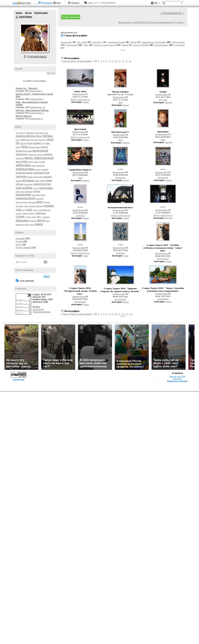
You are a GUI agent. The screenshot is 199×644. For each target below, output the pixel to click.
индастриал (33, 162)
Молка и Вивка (120, 92)
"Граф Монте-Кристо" (80, 170)
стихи (20, 216)
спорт (36, 210)
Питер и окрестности (105, 45)
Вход (59, 3)
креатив (21, 173)
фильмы (22, 220)
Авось (91, 3)
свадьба (39, 206)
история (42, 162)
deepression (66, 42)
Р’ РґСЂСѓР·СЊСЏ (37, 57)
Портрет (169, 102)
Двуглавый (80, 129)
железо (48, 154)
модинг (48, 177)
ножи (48, 180)
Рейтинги (75, 3)
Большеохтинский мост (120, 207)
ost (23, 140)
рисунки (47, 202)
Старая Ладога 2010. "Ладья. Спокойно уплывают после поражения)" (163, 289)
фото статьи (29, 225)
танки (33, 217)
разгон (43, 195)
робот (26, 206)
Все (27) (51, 73)
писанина (28, 192)
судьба (28, 217)
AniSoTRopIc (17, 17)
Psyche (19, 242)
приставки (36, 195)
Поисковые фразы (42, 312)
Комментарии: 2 (36, 91)
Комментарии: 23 (37, 107)
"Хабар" (163, 92)
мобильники (38, 177)
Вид (157, 4)
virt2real (23, 143)
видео (44, 147)
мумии (37, 181)
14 (130, 61)
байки (47, 143)
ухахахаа (46, 217)
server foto (42, 140)
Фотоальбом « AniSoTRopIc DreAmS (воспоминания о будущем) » (151, 22)
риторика (19, 206)
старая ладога (28, 213)
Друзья (28, 13)
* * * (120, 170)
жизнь (29, 158)
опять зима (80, 91)
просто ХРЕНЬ (141, 45)
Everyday (20, 239)
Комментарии (41, 13)
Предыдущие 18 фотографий (77, 61)
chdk (37, 133)
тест (39, 217)
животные (20, 158)
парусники (20, 192)
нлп (42, 180)
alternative (30, 133)
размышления (26, 198)
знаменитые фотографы (154, 42)
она (19, 188)
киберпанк (23, 165)
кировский (72, 45)
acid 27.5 (22, 133)
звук (18, 162)
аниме (37, 143)
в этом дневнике (26, 281)
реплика (32, 202)
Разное (86, 102)
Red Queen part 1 (120, 132)
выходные (40, 151)
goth (17, 140)
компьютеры (25, 169)
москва (19, 181)
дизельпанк (32, 155)
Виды (134, 42)
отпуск (36, 188)
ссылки (19, 213)
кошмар (45, 170)
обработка (28, 184)
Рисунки (168, 218)
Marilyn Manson (24, 116)
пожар (125, 45)
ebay (39, 136)
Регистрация (47, 3)
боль (25, 147)
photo (28, 140)
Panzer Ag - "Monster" (27, 88)
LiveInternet (22, 3)
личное (21, 176)
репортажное (162, 45)
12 (123, 61)
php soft (34, 140)
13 (126, 61)
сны (19, 210)
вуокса (20, 151)
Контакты (178, 379)
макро (30, 177)
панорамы (46, 188)
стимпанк (40, 213)
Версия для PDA (177, 376)
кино (33, 166)
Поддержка (152, 3)
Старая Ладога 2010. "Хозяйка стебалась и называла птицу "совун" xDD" (163, 248)
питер (36, 191)
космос (38, 170)
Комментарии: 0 (37, 99)
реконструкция (22, 202)
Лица (86, 45)
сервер (49, 206)
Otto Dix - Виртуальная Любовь (32, 110)
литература (41, 173)
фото (41, 220)
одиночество (42, 184)
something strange (116, 42)
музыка (28, 180)
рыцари (32, 206)
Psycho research (24, 248)
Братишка (163, 132)
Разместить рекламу (177, 381)
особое (27, 188)
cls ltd (41, 133)
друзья (40, 155)
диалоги (21, 154)
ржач (39, 202)
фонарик (33, 221)
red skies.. (97, 42)
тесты (19, 245)
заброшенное (44, 158)
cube (46, 133)
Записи (19, 13)
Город (86, 256)
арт (43, 143)
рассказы (40, 199)
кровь (29, 173)
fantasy (48, 136)
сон (24, 210)
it (20, 140)
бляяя (18, 147)
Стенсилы (180, 45)
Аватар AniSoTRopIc (34, 38)
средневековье (45, 210)
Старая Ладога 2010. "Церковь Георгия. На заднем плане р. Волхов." (120, 290)
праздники (23, 195)
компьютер (40, 166)
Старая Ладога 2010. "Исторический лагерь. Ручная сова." (80, 291)
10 (116, 61)
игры (24, 162)
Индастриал (179, 42)
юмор (39, 224)
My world (82, 42)
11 (119, 61)
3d (17, 133)
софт (29, 210)
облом (20, 184)
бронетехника (34, 147)
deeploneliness (26, 136)
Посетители (38, 309)
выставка (28, 151)
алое (30, 143)
